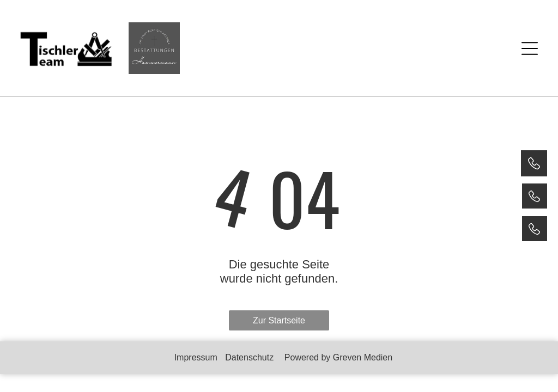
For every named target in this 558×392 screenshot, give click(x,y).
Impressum (196, 357)
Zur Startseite (279, 320)
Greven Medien (363, 357)
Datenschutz (249, 357)
